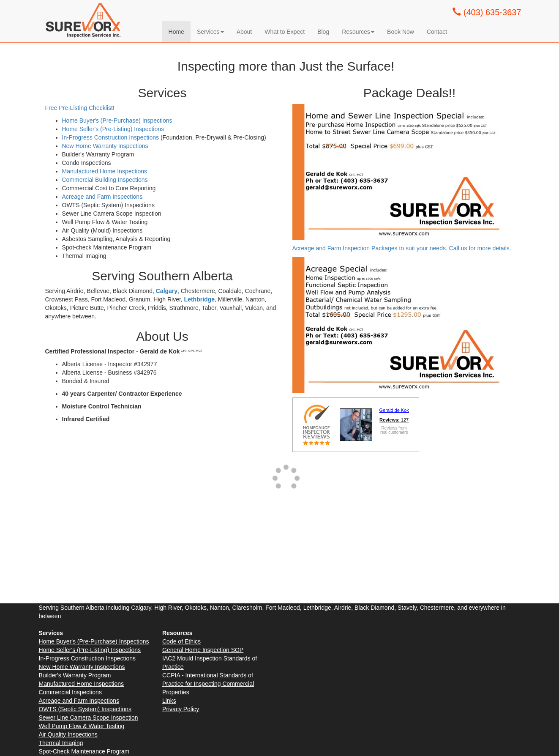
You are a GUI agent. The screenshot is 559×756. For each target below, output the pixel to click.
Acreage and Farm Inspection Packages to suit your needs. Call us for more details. (403, 248)
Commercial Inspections (70, 692)
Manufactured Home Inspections (105, 171)
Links (169, 701)
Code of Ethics (181, 641)
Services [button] (210, 32)
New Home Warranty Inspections (105, 146)
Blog (323, 32)
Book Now (401, 32)
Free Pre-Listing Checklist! (80, 108)
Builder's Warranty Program (75, 675)
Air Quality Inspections (68, 734)
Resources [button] (358, 32)
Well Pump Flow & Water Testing (82, 726)
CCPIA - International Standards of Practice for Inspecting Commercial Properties (208, 684)
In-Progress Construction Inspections (111, 137)
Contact (437, 32)
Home (176, 32)
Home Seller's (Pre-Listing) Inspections (113, 129)
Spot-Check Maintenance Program (84, 751)
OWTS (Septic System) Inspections (85, 709)
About (244, 32)
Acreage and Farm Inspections (102, 197)
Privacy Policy (181, 709)
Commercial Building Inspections (105, 180)
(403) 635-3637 (487, 12)
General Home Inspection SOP (203, 650)
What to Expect (285, 32)
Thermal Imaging (61, 743)
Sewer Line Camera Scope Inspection (89, 718)
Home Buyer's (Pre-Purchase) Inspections (117, 121)
